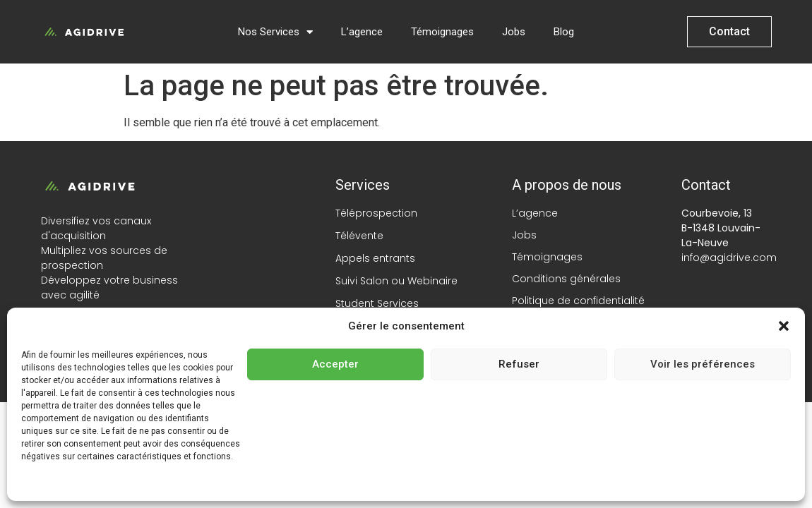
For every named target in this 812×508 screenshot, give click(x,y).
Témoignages (442, 32)
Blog (564, 32)
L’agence (362, 32)
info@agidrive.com (729, 258)
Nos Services (275, 32)
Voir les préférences (703, 364)
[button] (784, 326)
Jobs (514, 32)
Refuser (519, 364)
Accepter (335, 364)
